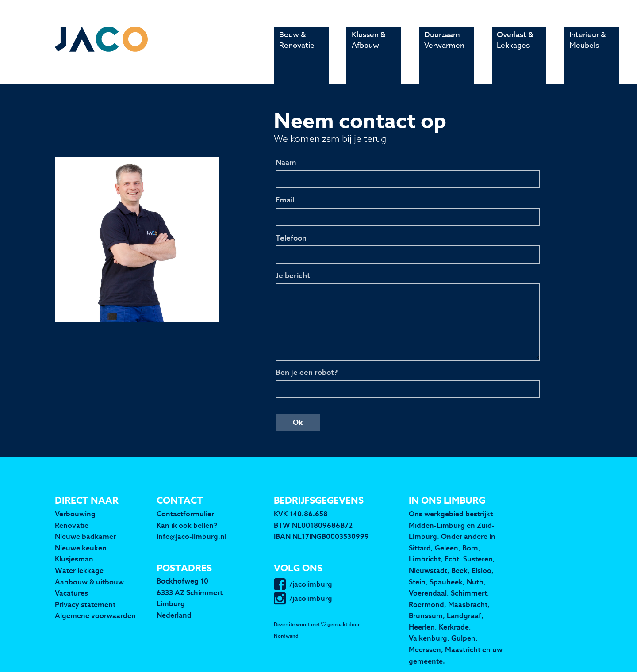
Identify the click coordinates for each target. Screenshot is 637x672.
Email (285, 200)
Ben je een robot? (307, 373)
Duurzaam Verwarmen (444, 53)
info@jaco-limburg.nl (192, 536)
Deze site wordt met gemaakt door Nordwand (317, 630)
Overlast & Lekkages (515, 53)
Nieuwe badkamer (85, 536)
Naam (286, 163)
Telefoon (291, 238)
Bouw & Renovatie (297, 53)
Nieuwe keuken (81, 548)
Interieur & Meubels (588, 53)
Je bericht (293, 276)
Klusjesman (74, 559)
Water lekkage (79, 570)
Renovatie (72, 525)
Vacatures (71, 593)
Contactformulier (185, 514)
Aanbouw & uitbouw (89, 582)
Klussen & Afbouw (369, 53)
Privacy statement (85, 604)
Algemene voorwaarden (95, 615)
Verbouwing (75, 514)
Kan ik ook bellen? (187, 525)
